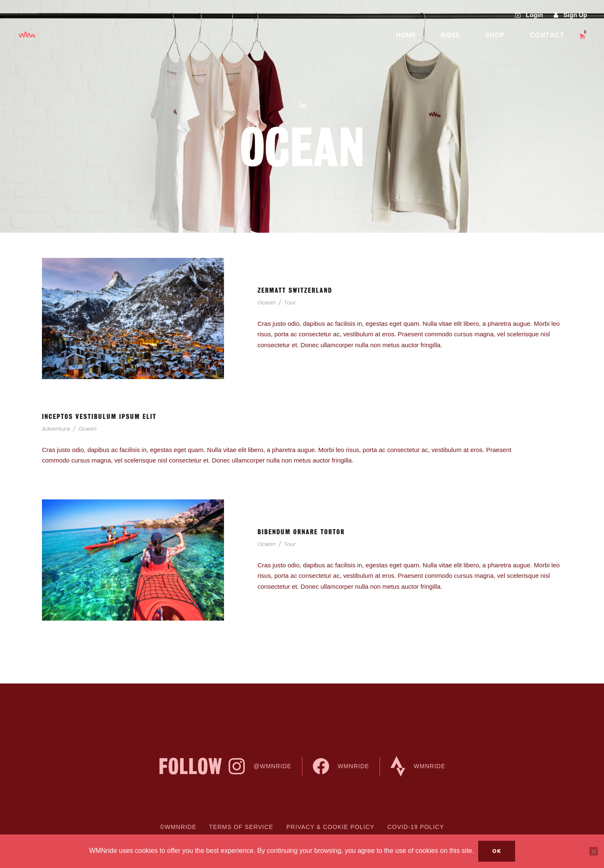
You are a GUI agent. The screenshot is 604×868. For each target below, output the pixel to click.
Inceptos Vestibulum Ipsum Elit (99, 417)
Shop (495, 35)
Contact (547, 35)
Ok (497, 851)
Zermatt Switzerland (295, 290)
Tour (290, 303)
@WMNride (260, 766)
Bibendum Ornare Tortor (301, 532)
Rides (450, 35)
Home (406, 35)
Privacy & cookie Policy (331, 827)
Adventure (56, 429)
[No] (594, 851)
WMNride (341, 766)
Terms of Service (241, 827)
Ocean (267, 303)
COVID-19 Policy (416, 827)
